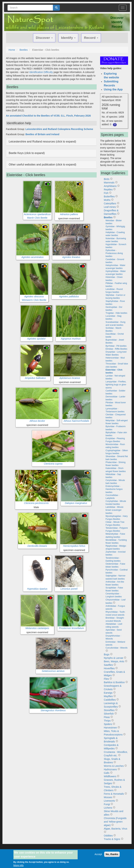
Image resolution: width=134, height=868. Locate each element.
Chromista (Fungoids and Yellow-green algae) (115, 822)
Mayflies (108, 696)
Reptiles (108, 190)
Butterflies (109, 196)
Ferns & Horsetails (114, 794)
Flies (106, 679)
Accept (98, 854)
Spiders (108, 724)
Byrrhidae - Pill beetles (116, 346)
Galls (107, 773)
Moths (107, 200)
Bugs (107, 654)
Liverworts (109, 801)
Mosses (108, 797)
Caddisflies (110, 700)
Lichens (108, 808)
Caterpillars (110, 203)
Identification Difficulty (41, 72)
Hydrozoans (110, 769)
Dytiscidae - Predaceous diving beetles (114, 253)
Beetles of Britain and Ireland (42, 134)
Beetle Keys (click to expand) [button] (27, 153)
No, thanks (112, 854)
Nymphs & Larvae (113, 658)
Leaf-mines (110, 207)
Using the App (113, 89)
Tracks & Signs (112, 839)
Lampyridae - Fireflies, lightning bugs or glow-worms (116, 385)
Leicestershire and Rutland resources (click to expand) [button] (42, 142)
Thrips (107, 721)
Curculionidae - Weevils (117, 648)
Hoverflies (109, 668)
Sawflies (108, 665)
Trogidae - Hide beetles (116, 313)
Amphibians (110, 186)
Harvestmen (110, 728)
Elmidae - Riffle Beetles (116, 349)
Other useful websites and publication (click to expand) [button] (42, 165)
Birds (107, 179)
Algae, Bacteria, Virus (116, 829)
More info (18, 866)
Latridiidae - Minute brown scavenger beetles (114, 510)
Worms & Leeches (114, 766)
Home (12, 50)
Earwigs (108, 693)
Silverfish (109, 714)
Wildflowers (110, 776)
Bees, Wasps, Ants (114, 661)
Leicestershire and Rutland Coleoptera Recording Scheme (59, 129)
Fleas (107, 717)
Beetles (24, 50)
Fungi (107, 804)
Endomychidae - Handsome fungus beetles (114, 489)
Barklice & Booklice (114, 682)
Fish (106, 193)
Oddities (108, 836)
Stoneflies (109, 710)
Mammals (109, 183)
